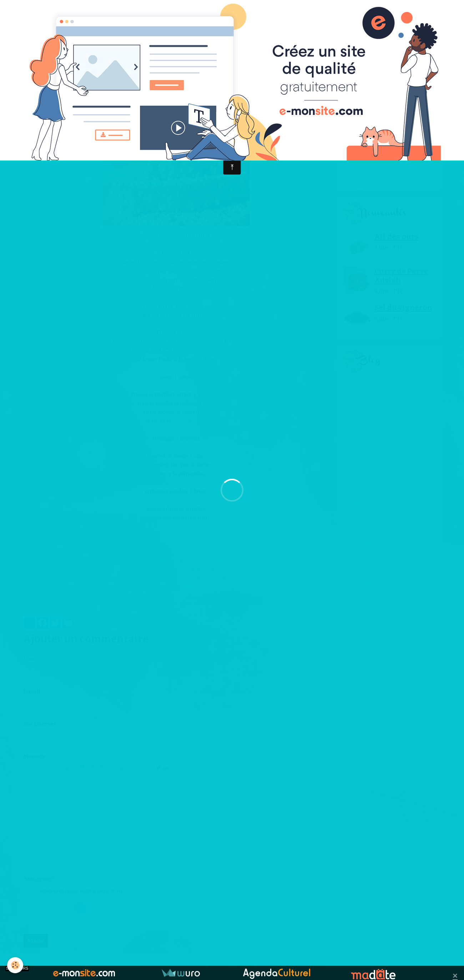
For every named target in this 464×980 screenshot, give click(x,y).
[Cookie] (15, 965)
